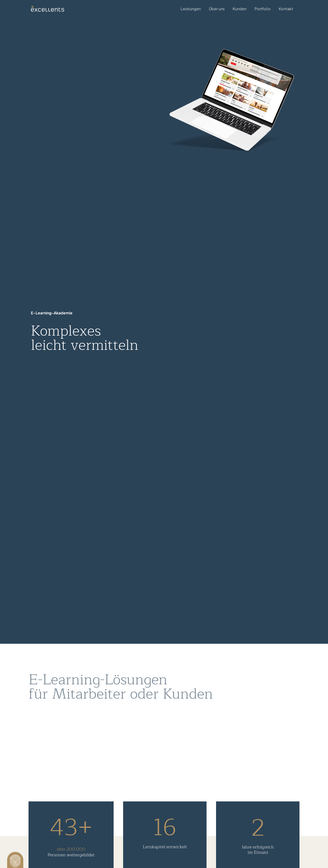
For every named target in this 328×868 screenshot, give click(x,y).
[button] (15, 860)
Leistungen (191, 9)
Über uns (217, 9)
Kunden (240, 9)
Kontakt (286, 9)
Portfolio (263, 9)
